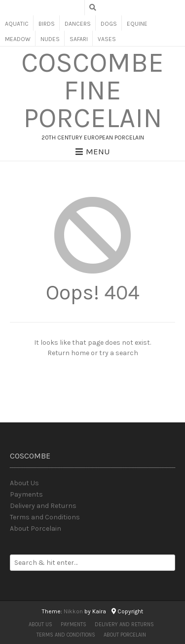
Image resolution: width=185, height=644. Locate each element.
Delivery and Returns (43, 506)
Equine (137, 24)
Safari (79, 39)
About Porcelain (36, 529)
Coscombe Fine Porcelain (92, 91)
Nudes (50, 39)
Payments (26, 494)
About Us (24, 483)
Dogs (109, 24)
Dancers (78, 24)
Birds (47, 24)
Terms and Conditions (45, 517)
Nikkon (73, 611)
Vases (107, 39)
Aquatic (17, 24)
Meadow (18, 39)
